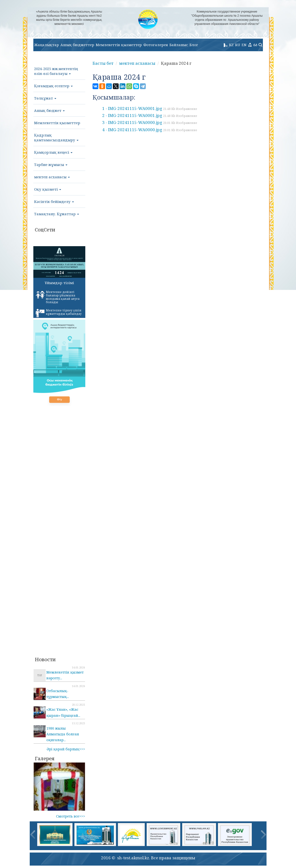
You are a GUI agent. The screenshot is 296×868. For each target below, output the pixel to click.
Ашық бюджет (49, 110)
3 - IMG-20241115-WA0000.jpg (150, 122)
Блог (194, 45)
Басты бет (103, 63)
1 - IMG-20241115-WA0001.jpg (150, 108)
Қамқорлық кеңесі (53, 152)
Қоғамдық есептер (53, 86)
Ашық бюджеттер (77, 45)
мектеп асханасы (52, 177)
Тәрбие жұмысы (51, 165)
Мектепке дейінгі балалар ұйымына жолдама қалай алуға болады (58, 297)
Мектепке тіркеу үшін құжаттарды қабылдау (59, 313)
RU (238, 45)
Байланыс (179, 45)
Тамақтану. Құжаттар (57, 214)
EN (244, 45)
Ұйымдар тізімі (59, 283)
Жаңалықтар (47, 45)
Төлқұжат (45, 98)
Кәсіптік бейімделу (54, 201)
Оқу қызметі (48, 189)
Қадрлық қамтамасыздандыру (56, 137)
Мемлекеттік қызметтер (119, 45)
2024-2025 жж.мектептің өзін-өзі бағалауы (56, 71)
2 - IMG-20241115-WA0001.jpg (150, 115)
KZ (231, 45)
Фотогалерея (156, 45)
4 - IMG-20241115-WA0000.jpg (150, 130)
